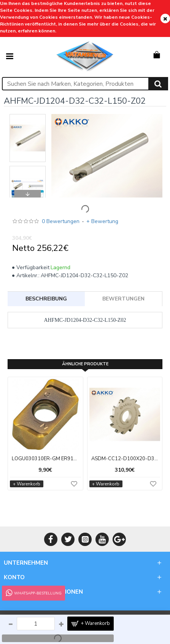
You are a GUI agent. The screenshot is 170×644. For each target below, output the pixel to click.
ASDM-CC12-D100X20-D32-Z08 (125, 459)
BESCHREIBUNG (46, 299)
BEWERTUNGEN (123, 299)
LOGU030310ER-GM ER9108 (45, 459)
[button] (28, 116)
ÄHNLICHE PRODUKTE (85, 364)
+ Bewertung (102, 221)
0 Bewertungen (61, 221)
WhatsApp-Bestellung (33, 593)
